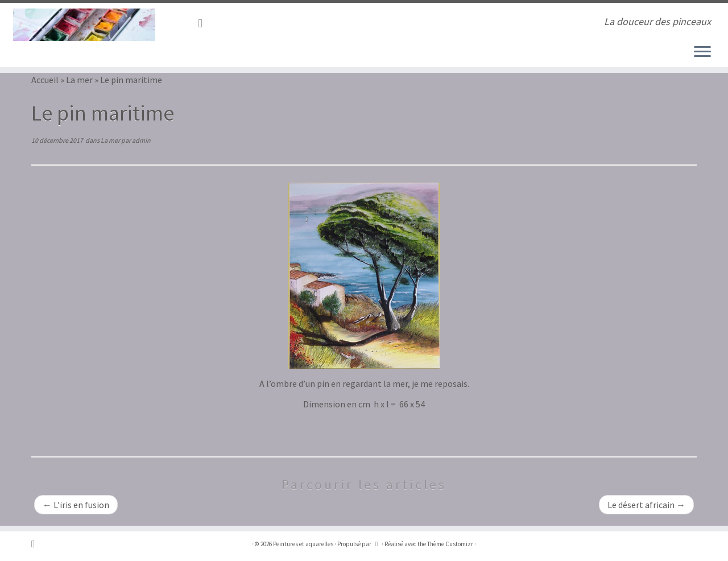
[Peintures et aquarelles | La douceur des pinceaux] (84, 25)
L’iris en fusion (76, 505)
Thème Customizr (450, 544)
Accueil (45, 80)
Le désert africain (646, 505)
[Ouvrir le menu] (702, 52)
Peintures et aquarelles (303, 544)
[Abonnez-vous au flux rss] (204, 23)
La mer (79, 80)
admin (141, 140)
